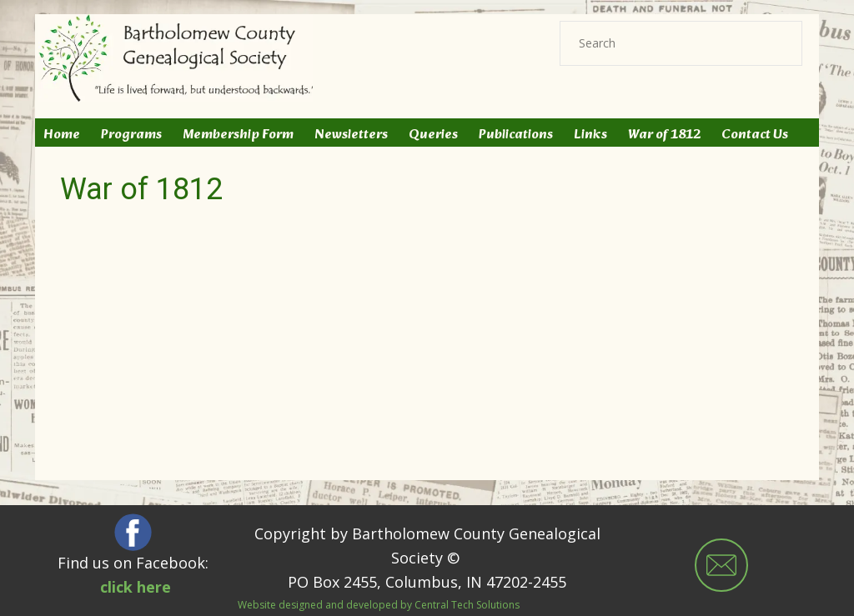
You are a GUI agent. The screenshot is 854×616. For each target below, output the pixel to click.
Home (62, 135)
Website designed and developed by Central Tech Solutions (379, 605)
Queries (433, 135)
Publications (516, 135)
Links (590, 135)
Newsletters (351, 135)
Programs (131, 135)
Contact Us (755, 135)
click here (136, 587)
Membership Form (238, 135)
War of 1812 (664, 135)
